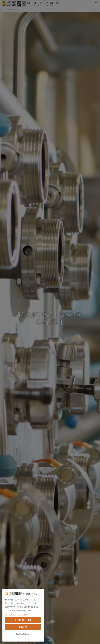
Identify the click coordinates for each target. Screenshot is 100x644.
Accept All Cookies (23, 620)
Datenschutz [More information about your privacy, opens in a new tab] (11, 614)
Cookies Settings (23, 634)
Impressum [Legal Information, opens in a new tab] (22, 614)
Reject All (23, 627)
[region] (23, 615)
